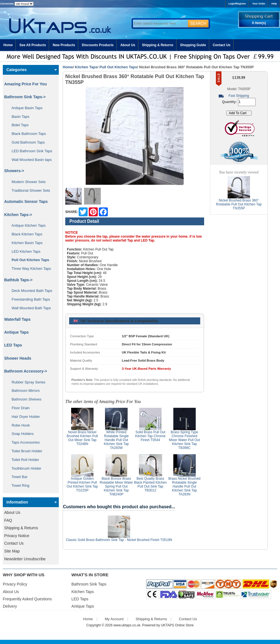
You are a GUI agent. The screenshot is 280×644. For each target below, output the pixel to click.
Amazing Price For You (25, 84)
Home (8, 45)
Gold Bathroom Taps (26, 142)
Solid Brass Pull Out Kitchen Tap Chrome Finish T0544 (151, 436)
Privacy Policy (15, 584)
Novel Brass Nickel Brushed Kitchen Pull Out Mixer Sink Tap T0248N (82, 438)
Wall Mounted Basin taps (30, 160)
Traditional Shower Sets (29, 190)
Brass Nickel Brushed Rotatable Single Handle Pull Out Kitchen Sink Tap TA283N (184, 486)
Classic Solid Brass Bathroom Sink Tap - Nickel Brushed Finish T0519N (119, 540)
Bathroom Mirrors (24, 391)
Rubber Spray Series (26, 382)
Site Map (12, 551)
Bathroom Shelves (25, 399)
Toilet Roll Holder (23, 460)
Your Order (259, 4)
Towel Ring (18, 485)
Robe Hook (19, 425)
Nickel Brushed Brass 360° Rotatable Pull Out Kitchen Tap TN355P (239, 204)
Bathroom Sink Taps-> (25, 97)
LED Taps (13, 345)
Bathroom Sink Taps (89, 584)
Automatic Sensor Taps (26, 202)
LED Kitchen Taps (24, 251)
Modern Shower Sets (27, 182)
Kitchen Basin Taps (25, 243)
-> (18, 215)
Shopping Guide (193, 45)
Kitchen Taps (86, 67)
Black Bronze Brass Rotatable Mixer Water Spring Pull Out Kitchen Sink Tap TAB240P (116, 486)
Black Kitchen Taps (25, 234)
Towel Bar (17, 477)
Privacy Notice (17, 536)
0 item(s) (259, 23)
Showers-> (14, 171)
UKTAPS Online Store (177, 625)
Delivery (10, 606)
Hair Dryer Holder (24, 417)
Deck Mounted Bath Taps (30, 291)
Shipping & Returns (158, 45)
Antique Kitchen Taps (27, 225)
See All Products (33, 45)
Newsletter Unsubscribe (25, 559)
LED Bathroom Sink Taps (30, 151)
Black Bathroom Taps (27, 134)
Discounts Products (98, 45)
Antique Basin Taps (25, 108)
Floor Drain (19, 408)
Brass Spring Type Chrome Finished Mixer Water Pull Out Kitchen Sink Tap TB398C (185, 440)
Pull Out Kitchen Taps (118, 67)
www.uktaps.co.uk (127, 625)
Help (274, 4)
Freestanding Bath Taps (29, 299)
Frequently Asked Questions (27, 599)
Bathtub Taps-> (18, 280)
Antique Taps (17, 332)
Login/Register (237, 4)
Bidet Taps (18, 125)
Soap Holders (21, 434)
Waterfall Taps (17, 319)
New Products (64, 45)
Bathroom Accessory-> (26, 371)
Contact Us (222, 45)
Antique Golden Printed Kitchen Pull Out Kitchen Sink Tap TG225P (82, 484)
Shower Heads (18, 358)
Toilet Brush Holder (25, 451)
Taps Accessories (24, 442)
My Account (114, 619)
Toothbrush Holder (24, 468)
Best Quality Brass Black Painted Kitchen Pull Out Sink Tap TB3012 (151, 484)
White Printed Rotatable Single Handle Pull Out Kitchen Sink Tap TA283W (116, 440)
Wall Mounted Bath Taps (29, 308)
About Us (128, 45)
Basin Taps (18, 117)
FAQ (8, 520)
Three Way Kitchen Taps (29, 269)
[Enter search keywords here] (160, 24)
